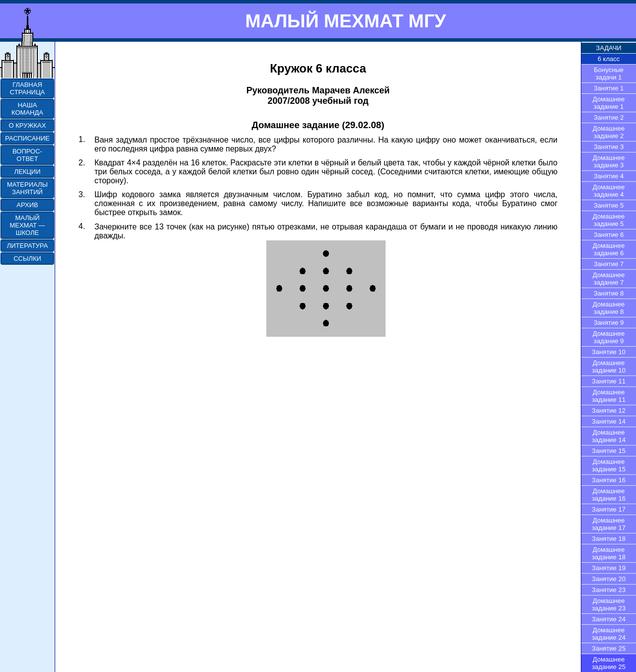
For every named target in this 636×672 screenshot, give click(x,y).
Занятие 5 (609, 205)
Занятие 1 (609, 88)
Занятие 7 (609, 264)
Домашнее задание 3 (609, 161)
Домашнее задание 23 (609, 604)
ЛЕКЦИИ (27, 172)
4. (82, 226)
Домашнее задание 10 (609, 367)
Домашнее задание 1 (609, 103)
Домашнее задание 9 (609, 337)
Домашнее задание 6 (609, 249)
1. (82, 139)
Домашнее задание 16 (609, 495)
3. (82, 194)
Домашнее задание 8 (609, 308)
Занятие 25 (609, 648)
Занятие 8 (609, 293)
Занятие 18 (609, 539)
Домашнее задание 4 (609, 191)
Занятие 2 (609, 117)
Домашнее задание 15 (609, 465)
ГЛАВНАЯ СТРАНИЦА (27, 88)
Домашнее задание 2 (609, 132)
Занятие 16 (609, 480)
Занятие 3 (609, 147)
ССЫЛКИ (27, 259)
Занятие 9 (609, 323)
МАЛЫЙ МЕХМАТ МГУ (345, 21)
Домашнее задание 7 (609, 279)
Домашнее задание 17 (609, 524)
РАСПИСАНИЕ (27, 138)
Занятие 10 (609, 352)
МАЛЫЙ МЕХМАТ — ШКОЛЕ (27, 225)
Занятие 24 (609, 619)
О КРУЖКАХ (28, 125)
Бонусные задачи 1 (609, 74)
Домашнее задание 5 (609, 220)
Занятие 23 (609, 590)
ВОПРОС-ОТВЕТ (27, 155)
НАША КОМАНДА (27, 109)
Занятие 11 (609, 381)
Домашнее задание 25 (609, 663)
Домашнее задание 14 (609, 436)
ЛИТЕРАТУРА (28, 246)
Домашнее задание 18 (609, 553)
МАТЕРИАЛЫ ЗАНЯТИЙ (27, 188)
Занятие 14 (609, 421)
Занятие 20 (609, 579)
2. (82, 163)
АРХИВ (27, 205)
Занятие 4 (609, 176)
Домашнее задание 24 (609, 634)
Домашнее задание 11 (609, 396)
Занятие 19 (609, 568)
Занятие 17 (609, 509)
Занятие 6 (609, 235)
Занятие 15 (609, 451)
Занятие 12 (609, 411)
